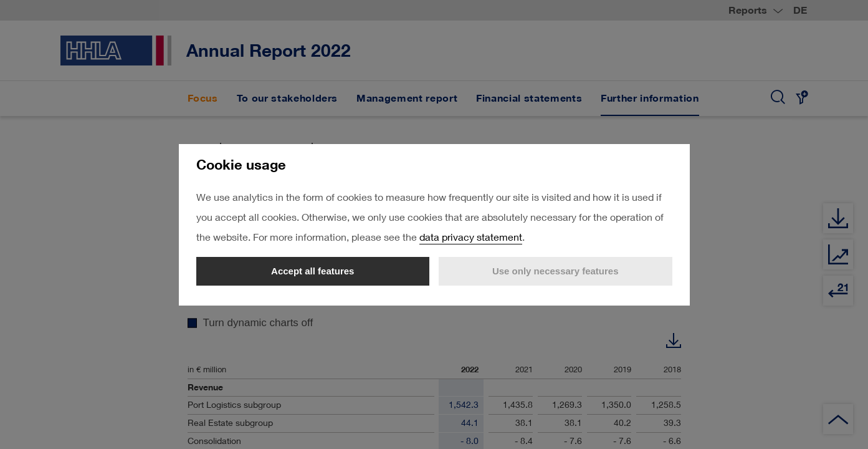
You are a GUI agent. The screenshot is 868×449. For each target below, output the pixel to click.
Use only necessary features (556, 271)
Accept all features (312, 271)
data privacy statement (471, 237)
